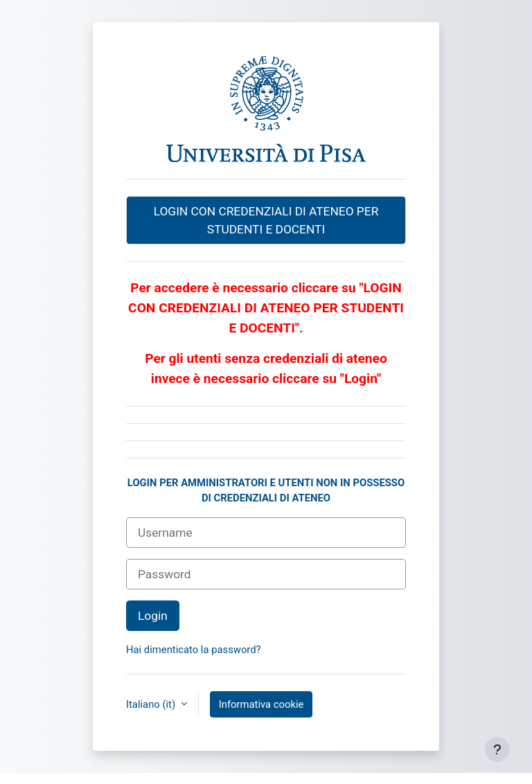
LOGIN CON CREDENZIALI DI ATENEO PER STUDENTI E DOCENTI (266, 220)
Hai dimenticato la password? (194, 650)
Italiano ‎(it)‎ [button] (152, 704)
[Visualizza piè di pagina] (497, 749)
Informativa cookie (261, 704)
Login (153, 616)
